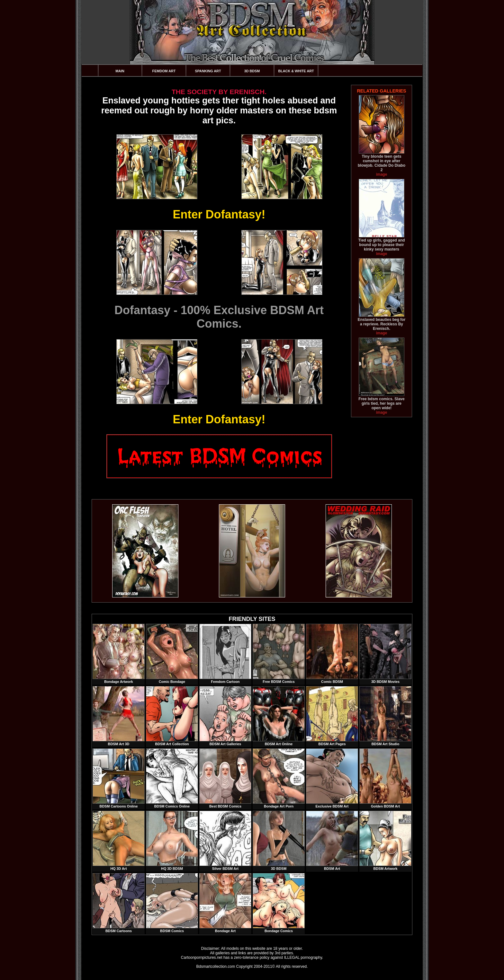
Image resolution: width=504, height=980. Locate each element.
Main (120, 71)
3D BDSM (252, 71)
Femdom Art (164, 71)
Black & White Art (296, 71)
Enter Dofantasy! (219, 214)
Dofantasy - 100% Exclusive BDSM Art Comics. (219, 317)
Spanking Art (208, 71)
